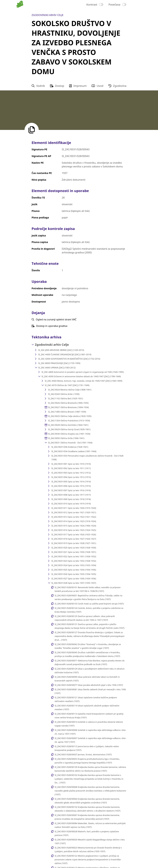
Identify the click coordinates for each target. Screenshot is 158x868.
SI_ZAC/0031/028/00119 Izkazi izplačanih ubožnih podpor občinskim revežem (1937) (87, 707)
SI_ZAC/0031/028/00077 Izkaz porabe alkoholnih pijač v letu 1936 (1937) (89, 685)
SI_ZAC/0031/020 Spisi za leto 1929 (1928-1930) (74, 548)
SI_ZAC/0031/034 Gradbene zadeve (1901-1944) (74, 451)
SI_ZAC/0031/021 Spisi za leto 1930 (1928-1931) (74, 552)
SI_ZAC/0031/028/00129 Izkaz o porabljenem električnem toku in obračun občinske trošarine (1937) (90, 671)
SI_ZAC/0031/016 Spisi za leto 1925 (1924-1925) (74, 530)
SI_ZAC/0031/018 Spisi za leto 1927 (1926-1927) (74, 539)
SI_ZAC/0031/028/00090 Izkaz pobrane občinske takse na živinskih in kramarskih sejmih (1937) (87, 679)
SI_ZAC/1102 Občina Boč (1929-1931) (65, 398)
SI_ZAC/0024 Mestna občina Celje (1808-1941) (70, 390)
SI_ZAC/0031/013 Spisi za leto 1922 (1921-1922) (74, 517)
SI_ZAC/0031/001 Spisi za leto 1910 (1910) (71, 464)
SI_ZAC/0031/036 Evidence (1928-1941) (70, 447)
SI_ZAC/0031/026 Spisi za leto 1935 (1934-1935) (74, 574)
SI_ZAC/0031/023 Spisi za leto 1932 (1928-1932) (74, 561)
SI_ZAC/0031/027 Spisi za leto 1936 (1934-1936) (74, 579)
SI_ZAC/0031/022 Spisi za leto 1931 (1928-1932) (74, 556)
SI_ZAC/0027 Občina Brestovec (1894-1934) (68, 407)
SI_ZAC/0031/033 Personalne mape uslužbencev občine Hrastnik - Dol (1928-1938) (88, 458)
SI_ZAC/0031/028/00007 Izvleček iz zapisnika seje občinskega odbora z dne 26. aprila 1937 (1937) (90, 740)
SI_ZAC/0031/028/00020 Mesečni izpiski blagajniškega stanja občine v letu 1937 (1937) (90, 841)
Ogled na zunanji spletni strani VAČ (54, 320)
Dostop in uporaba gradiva (50, 326)
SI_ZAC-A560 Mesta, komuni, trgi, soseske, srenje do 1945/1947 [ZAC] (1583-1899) (83, 381)
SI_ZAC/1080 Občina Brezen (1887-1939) (67, 412)
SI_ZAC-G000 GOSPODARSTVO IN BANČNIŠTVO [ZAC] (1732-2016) (69, 359)
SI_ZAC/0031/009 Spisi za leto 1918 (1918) (71, 499)
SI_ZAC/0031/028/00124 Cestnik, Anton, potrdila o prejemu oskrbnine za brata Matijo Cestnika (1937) (89, 610)
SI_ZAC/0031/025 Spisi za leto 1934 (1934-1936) (74, 570)
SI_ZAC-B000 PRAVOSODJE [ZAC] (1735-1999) (59, 363)
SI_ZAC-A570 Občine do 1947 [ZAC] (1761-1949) (67, 385)
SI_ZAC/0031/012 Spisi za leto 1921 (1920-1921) (74, 512)
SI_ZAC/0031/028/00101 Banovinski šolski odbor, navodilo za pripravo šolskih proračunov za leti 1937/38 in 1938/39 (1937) (88, 589)
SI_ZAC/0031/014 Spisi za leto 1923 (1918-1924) (74, 521)
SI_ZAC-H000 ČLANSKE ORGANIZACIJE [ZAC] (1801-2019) (65, 354)
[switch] (95, 5)
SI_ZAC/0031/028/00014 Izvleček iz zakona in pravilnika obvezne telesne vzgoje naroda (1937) (89, 724)
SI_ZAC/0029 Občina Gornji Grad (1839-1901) (69, 429)
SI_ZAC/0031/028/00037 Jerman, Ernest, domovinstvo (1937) (83, 754)
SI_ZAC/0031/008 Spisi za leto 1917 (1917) (71, 495)
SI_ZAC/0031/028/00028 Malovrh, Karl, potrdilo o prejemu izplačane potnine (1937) (87, 833)
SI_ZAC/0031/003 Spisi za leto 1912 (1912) (71, 473)
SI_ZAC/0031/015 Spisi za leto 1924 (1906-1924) (74, 526)
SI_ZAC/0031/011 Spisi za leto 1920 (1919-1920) (74, 508)
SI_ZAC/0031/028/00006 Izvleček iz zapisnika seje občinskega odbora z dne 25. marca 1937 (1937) (90, 732)
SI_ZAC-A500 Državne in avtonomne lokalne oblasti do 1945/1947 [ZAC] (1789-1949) (81, 376)
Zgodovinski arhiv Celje (52, 345)
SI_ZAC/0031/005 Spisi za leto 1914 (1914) (71, 482)
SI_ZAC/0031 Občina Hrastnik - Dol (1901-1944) (70, 443)
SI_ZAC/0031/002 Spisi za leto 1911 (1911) (71, 468)
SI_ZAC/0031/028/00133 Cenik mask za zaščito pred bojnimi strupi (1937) (89, 604)
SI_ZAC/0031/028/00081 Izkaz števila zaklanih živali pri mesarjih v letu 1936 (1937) (90, 691)
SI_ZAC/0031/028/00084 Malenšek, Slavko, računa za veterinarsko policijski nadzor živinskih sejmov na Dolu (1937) (90, 825)
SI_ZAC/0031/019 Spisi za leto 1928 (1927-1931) (74, 543)
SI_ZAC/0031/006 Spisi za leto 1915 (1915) (71, 486)
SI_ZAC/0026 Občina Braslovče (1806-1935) (68, 403)
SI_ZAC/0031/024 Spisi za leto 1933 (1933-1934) (74, 565)
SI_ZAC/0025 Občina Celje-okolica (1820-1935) (70, 416)
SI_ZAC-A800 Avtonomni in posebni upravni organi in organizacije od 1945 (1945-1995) (83, 372)
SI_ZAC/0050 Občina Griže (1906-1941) (66, 438)
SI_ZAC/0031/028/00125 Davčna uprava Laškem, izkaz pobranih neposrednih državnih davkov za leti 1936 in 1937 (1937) (85, 618)
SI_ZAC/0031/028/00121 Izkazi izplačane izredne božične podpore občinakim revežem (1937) (86, 699)
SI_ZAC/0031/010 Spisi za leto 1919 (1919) (71, 504)
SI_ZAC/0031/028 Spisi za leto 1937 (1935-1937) (74, 583)
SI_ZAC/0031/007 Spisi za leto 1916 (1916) (71, 490)
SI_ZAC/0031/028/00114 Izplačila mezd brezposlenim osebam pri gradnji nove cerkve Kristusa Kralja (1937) (89, 716)
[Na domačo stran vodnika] (20, 12)
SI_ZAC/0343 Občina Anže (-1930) (64, 394)
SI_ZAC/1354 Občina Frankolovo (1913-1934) (69, 421)
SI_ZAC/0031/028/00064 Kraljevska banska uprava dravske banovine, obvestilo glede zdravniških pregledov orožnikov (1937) (87, 801)
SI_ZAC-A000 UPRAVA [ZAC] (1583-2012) (57, 368)
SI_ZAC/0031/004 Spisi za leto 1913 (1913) (71, 477)
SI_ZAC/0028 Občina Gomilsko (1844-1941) (68, 425)
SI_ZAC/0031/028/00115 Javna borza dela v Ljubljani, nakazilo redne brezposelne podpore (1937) (87, 748)
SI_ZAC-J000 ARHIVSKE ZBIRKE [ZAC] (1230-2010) (61, 350)
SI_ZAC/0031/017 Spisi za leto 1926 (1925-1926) (74, 534)
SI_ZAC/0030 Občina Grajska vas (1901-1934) (69, 434)
